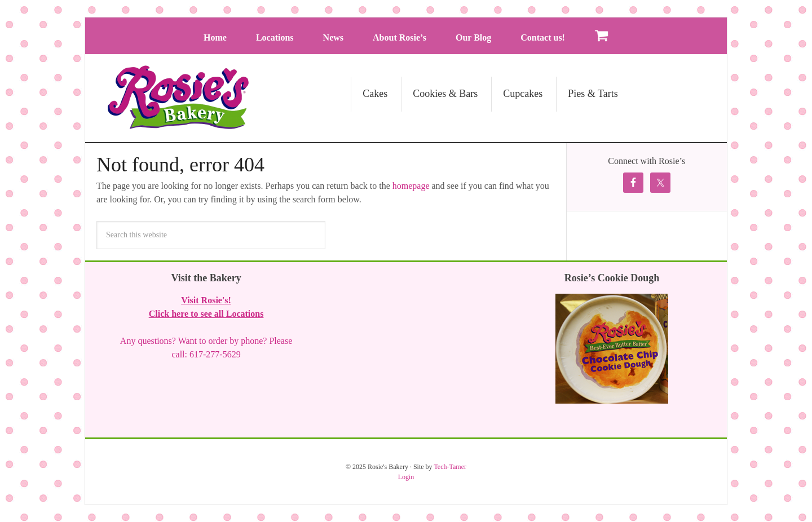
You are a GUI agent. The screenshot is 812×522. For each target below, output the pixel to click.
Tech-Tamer (450, 467)
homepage (411, 186)
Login (406, 477)
